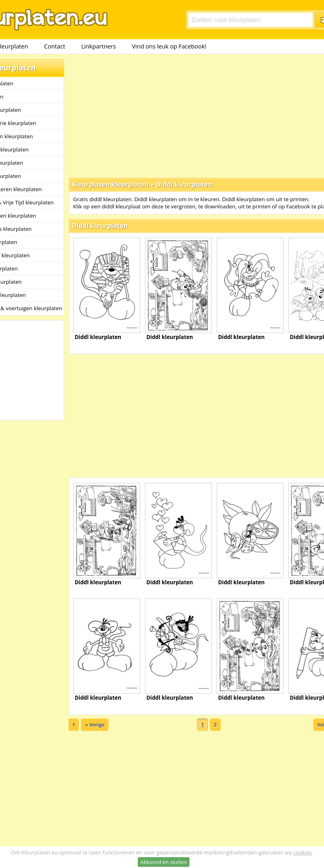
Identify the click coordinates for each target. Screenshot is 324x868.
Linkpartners (99, 46)
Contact (55, 46)
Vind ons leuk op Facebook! (169, 46)
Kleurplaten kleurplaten (111, 184)
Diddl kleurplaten (184, 184)
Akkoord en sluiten (163, 862)
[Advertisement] (176, 115)
